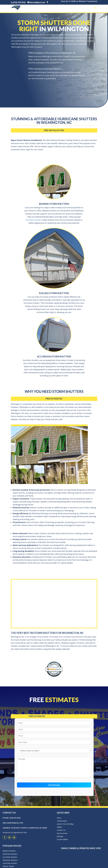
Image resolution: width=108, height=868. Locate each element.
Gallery (59, 829)
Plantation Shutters (10, 863)
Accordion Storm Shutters (54, 356)
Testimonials (62, 823)
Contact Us (61, 833)
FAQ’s (59, 820)
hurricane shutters (34, 220)
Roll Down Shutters (10, 856)
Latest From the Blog (65, 826)
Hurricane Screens (10, 866)
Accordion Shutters (10, 859)
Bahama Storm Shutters (54, 204)
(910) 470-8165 (15, 820)
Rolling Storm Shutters (54, 293)
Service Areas (62, 836)
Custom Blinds (62, 842)
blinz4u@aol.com (15, 825)
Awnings (60, 839)
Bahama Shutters (9, 853)
